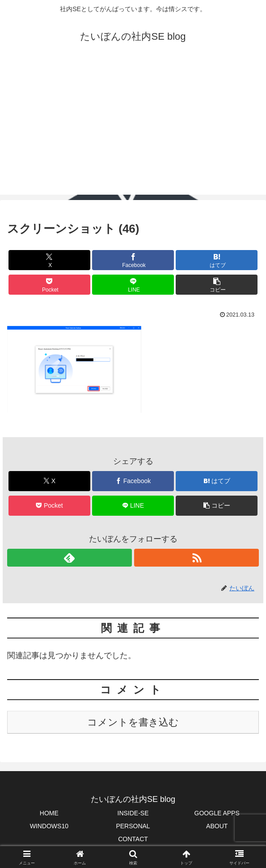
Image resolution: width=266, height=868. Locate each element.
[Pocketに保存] (49, 285)
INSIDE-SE (133, 813)
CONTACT (133, 839)
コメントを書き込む (133, 722)
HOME (49, 813)
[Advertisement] (133, 132)
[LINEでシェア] (133, 285)
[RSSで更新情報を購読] (196, 558)
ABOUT (217, 826)
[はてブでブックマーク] (217, 260)
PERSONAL (133, 826)
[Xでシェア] (49, 260)
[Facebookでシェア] (133, 260)
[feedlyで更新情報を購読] (70, 558)
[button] (217, 285)
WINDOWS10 (49, 826)
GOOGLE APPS (217, 813)
